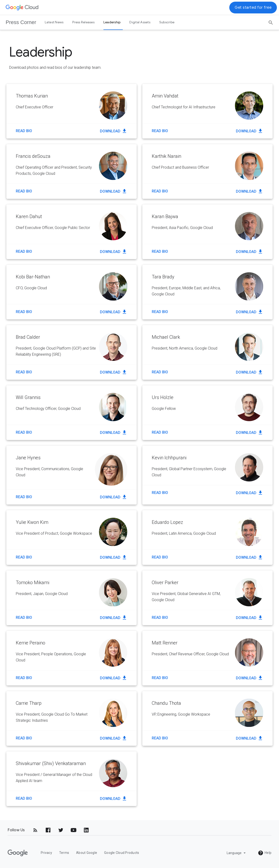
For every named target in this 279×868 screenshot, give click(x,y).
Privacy (46, 853)
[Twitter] (61, 830)
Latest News (54, 22)
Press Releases (83, 22)
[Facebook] (48, 830)
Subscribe (167, 22)
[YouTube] (74, 830)
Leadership (112, 22)
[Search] (271, 21)
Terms (64, 853)
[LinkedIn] (86, 830)
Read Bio (24, 131)
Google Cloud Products (122, 853)
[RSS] (35, 830)
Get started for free (253, 8)
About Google (87, 853)
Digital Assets (140, 22)
